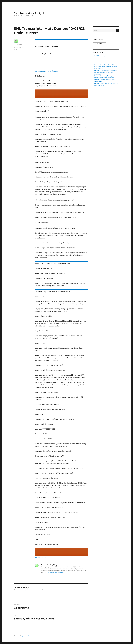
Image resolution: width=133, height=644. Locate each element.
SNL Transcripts (41, 557)
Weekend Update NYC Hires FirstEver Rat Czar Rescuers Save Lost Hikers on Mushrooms (106, 72)
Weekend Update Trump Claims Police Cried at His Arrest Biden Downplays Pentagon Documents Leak (106, 67)
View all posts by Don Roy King (55, 573)
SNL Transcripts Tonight (29, 13)
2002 (15, 50)
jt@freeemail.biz (26, 636)
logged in (26, 590)
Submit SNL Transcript (99, 56)
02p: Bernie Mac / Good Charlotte (47, 71)
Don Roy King (18, 45)
